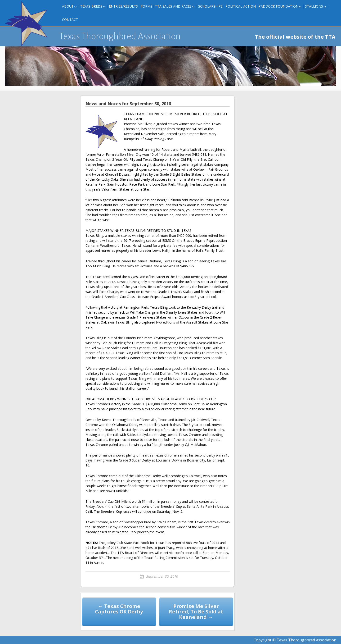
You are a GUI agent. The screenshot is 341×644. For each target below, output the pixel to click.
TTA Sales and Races (173, 6)
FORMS (146, 6)
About (68, 6)
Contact (70, 20)
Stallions (314, 6)
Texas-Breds (91, 6)
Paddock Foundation (278, 6)
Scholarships (210, 6)
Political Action (241, 6)
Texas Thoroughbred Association (120, 36)
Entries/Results (123, 6)
